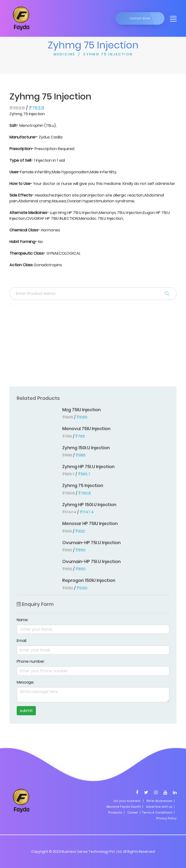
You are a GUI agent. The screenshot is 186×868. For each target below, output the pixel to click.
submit (26, 711)
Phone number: (31, 661)
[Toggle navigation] (172, 18)
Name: (23, 620)
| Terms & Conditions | (157, 812)
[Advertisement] (93, 347)
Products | (116, 812)
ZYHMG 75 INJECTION (108, 54)
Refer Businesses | (161, 801)
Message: (25, 682)
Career (133, 812)
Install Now (140, 18)
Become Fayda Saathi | (125, 807)
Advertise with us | (160, 807)
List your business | (128, 801)
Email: (22, 641)
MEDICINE (64, 54)
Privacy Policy (166, 818)
